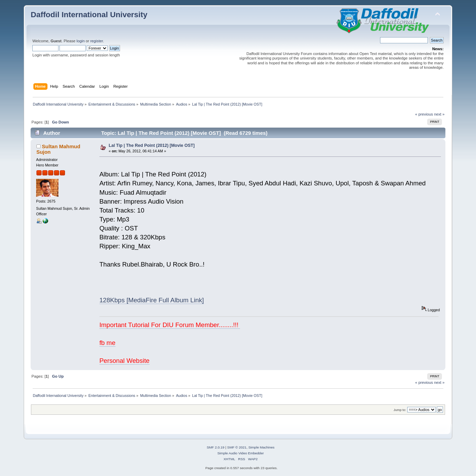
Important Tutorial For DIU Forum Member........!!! (170, 325)
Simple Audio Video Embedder (241, 453)
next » (439, 114)
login (80, 41)
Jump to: (400, 410)
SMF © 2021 (237, 447)
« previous (424, 114)
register (96, 41)
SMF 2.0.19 (216, 447)
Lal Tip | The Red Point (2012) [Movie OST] (152, 145)
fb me (107, 343)
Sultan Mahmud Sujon (58, 149)
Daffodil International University (89, 15)
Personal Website (125, 361)
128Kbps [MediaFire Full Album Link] (152, 300)
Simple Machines (261, 447)
